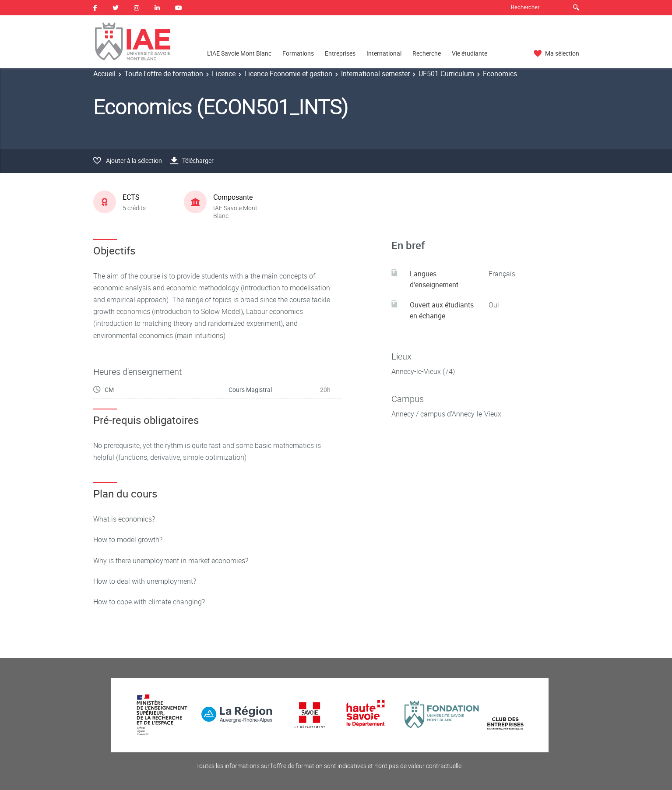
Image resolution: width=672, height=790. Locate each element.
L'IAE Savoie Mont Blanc (239, 53)
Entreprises (340, 53)
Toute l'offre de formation (164, 74)
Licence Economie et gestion (288, 74)
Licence (224, 74)
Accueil (104, 74)
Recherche (427, 53)
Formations (298, 53)
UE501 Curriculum (446, 74)
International (384, 53)
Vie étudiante (470, 53)
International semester (375, 74)
